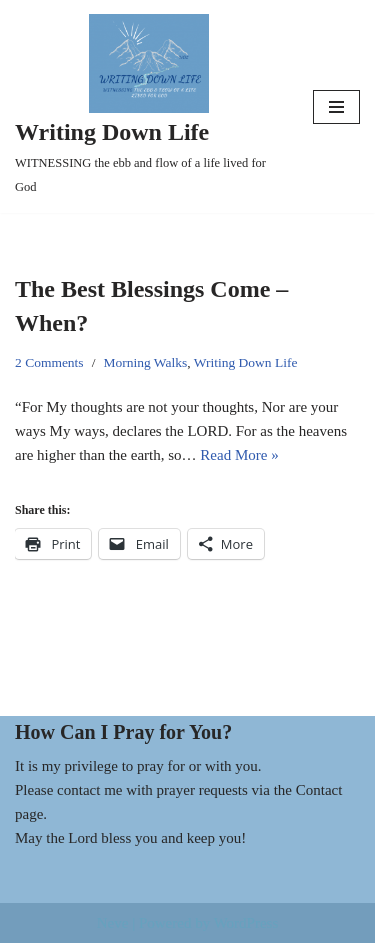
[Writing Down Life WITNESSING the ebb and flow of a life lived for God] (149, 106)
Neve (113, 923)
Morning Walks (145, 362)
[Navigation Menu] (336, 107)
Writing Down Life (246, 362)
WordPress (246, 923)
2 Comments (49, 362)
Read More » (239, 455)
